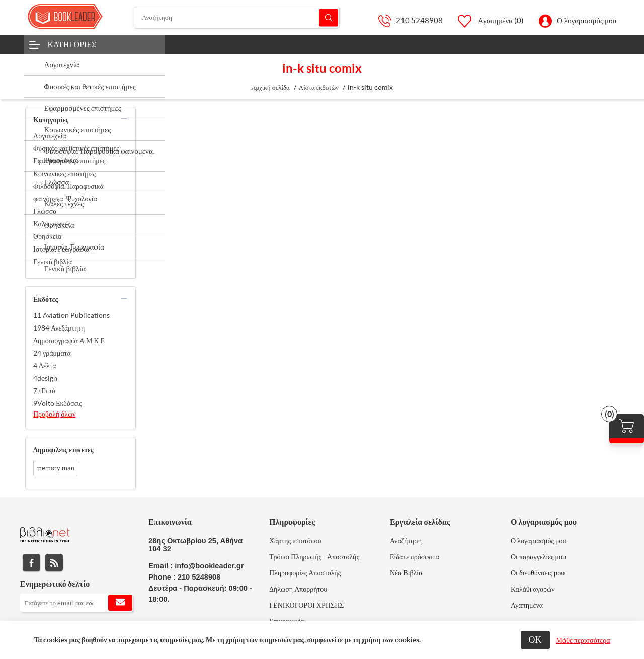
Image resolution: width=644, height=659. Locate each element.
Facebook (31, 563)
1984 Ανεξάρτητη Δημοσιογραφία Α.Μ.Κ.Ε (69, 334)
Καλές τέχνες (52, 224)
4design (45, 378)
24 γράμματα (52, 353)
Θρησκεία (47, 236)
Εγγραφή (120, 603)
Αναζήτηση (329, 17)
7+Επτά (45, 391)
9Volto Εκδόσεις (58, 403)
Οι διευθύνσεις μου (538, 573)
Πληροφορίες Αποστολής (305, 573)
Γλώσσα (45, 211)
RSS (54, 563)
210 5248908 (419, 20)
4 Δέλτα (45, 366)
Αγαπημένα (527, 605)
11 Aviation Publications (71, 315)
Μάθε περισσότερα (583, 640)
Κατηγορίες (72, 44)
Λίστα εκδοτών (319, 87)
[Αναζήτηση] (237, 18)
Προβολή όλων (55, 414)
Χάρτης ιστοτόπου (295, 541)
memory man (55, 468)
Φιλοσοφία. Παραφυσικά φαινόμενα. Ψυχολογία (68, 192)
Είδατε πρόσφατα (415, 557)
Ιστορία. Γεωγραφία (61, 249)
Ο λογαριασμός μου (587, 20)
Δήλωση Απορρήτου (298, 589)
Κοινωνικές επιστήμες (64, 174)
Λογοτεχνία (50, 136)
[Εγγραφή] (77, 603)
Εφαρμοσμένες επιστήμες (69, 161)
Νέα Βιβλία (406, 573)
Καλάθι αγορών (533, 589)
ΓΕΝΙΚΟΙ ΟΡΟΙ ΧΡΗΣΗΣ (306, 605)
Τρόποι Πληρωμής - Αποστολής (314, 557)
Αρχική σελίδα (270, 87)
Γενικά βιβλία (53, 262)
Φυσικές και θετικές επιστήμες (76, 148)
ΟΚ (535, 640)
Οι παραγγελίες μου (538, 557)
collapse (124, 119)
